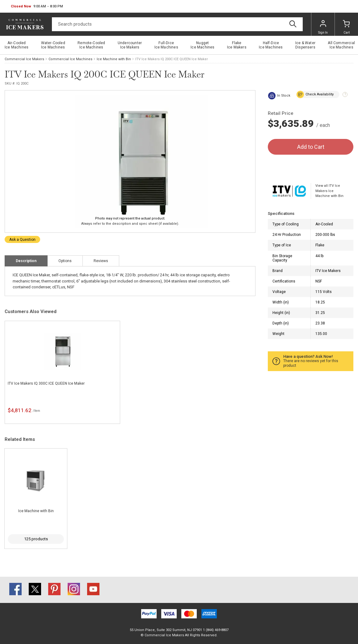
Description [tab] (26, 261)
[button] (37, 6)
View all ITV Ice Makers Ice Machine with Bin (329, 191)
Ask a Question (22, 240)
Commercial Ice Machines (70, 59)
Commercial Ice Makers (24, 59)
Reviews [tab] (101, 261)
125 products (36, 539)
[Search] (177, 24)
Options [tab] (65, 261)
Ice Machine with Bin (114, 59)
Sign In (323, 27)
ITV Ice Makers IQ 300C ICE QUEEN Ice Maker (46, 383)
